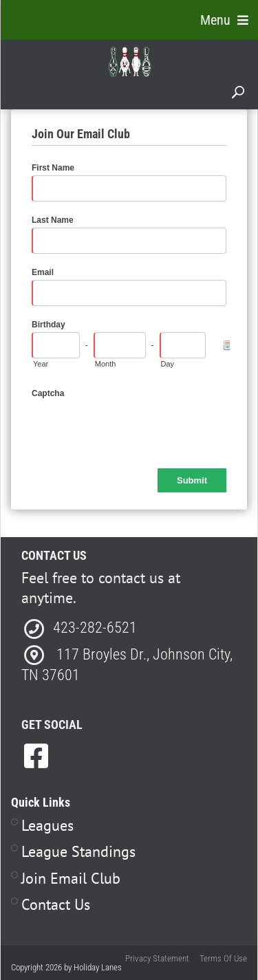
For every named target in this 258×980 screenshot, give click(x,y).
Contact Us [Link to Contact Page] (56, 904)
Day (168, 364)
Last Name (53, 220)
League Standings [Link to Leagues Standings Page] (78, 851)
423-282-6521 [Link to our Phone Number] (95, 628)
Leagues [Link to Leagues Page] (47, 825)
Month (106, 364)
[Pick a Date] (226, 345)
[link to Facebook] (36, 756)
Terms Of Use (223, 958)
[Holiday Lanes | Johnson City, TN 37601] (130, 61)
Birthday (49, 325)
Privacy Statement (157, 958)
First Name (53, 168)
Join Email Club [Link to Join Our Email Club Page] (71, 878)
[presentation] (136, 428)
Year (41, 364)
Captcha (48, 393)
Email (43, 272)
